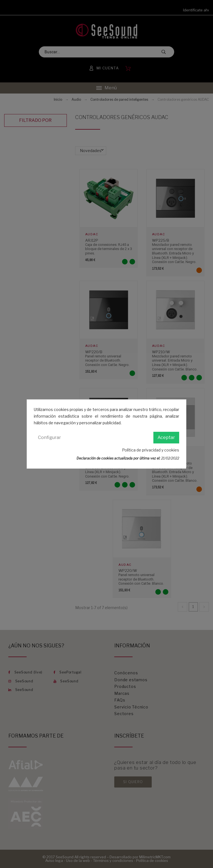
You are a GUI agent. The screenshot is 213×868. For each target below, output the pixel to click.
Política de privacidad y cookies (151, 450)
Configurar (50, 437)
